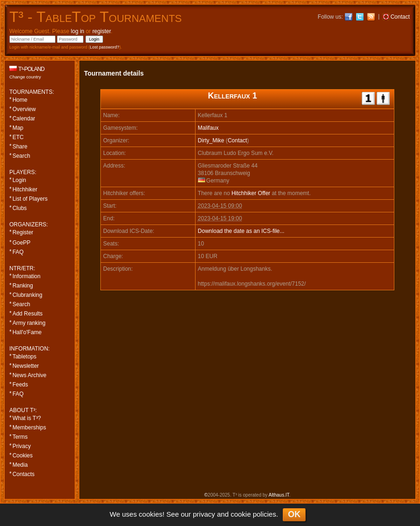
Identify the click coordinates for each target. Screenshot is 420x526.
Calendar (24, 119)
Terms (20, 437)
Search (21, 156)
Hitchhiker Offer (251, 193)
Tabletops (24, 357)
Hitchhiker (25, 189)
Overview (24, 109)
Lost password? (105, 47)
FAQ (18, 252)
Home (20, 100)
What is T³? (27, 418)
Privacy (22, 446)
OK (294, 514)
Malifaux (208, 128)
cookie (241, 514)
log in (78, 31)
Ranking (23, 286)
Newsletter (26, 366)
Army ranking (29, 323)
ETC (18, 137)
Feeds (20, 385)
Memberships (29, 428)
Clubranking (28, 295)
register (101, 31)
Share (20, 147)
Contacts (24, 474)
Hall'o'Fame (27, 332)
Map (18, 128)
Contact (237, 140)
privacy (204, 514)
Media (20, 465)
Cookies (23, 456)
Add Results (28, 314)
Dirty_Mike (211, 140)
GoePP (22, 243)
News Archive (30, 375)
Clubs (20, 208)
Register (23, 232)
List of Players (30, 199)
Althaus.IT (279, 495)
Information (27, 276)
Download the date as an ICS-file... (241, 231)
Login (19, 180)
